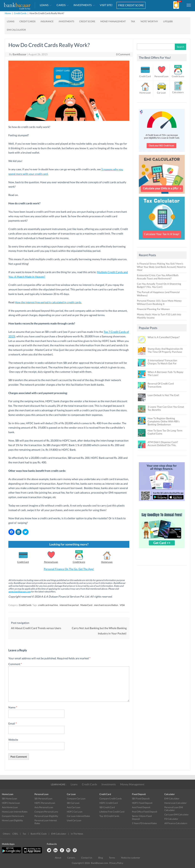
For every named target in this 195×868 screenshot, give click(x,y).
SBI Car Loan (73, 803)
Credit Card (23, 562)
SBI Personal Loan (43, 799)
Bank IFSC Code (39, 834)
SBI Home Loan (10, 799)
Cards (61, 5)
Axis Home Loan (10, 807)
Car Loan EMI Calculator (177, 814)
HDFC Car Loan (75, 812)
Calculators (178, 92)
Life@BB (168, 21)
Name (13, 707)
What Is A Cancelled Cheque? (164, 337)
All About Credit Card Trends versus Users (36, 628)
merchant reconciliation (106, 605)
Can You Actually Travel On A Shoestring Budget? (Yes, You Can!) (159, 285)
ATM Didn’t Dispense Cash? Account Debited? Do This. (163, 444)
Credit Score (87, 21)
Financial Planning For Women (153, 309)
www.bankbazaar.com (20, 592)
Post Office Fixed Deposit (145, 812)
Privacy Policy (116, 863)
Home (8, 13)
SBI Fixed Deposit (141, 799)
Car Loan (161, 93)
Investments (83, 5)
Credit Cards (20, 13)
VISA (122, 605)
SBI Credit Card (107, 807)
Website (13, 740)
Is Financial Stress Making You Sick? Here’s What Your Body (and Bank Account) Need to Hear (161, 267)
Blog (101, 858)
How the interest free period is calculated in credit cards (48, 302)
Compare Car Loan (76, 799)
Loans (44, 5)
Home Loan (107, 562)
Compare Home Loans (13, 816)
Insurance (47, 21)
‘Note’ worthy (149, 21)
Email (13, 723)
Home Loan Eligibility (12, 820)
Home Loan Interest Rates (15, 812)
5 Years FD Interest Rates (144, 823)
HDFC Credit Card (109, 803)
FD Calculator (171, 819)
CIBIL (15, 834)
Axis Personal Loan (44, 807)
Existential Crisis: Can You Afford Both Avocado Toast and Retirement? (158, 277)
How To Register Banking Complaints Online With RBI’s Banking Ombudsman (164, 421)
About (58, 858)
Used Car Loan (74, 820)
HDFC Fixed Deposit (142, 803)
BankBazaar (20, 54)
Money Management (113, 21)
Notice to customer (131, 858)
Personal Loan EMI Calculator (174, 809)
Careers (71, 858)
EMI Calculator (16, 30)
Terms (112, 858)
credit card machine (48, 605)
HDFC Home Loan (11, 803)
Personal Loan (51, 562)
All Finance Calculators (176, 823)
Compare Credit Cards (111, 799)
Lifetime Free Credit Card (112, 812)
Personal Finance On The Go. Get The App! (69, 569)
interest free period (69, 605)
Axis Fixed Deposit (141, 807)
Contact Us (87, 858)
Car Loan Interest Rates (78, 816)
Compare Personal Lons (46, 812)
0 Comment (123, 54)
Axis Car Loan (74, 807)
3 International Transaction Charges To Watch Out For (162, 362)
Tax (133, 21)
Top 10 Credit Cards (109, 816)
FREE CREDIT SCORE (131, 5)
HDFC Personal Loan (45, 803)
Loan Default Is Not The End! (163, 395)
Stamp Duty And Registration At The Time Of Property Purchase (165, 350)
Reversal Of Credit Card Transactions (161, 385)
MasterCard (86, 605)
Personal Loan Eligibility (46, 816)
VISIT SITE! (106, 5)
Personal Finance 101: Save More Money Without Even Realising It (159, 302)
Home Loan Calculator (175, 803)
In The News (77, 834)
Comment (15, 664)
